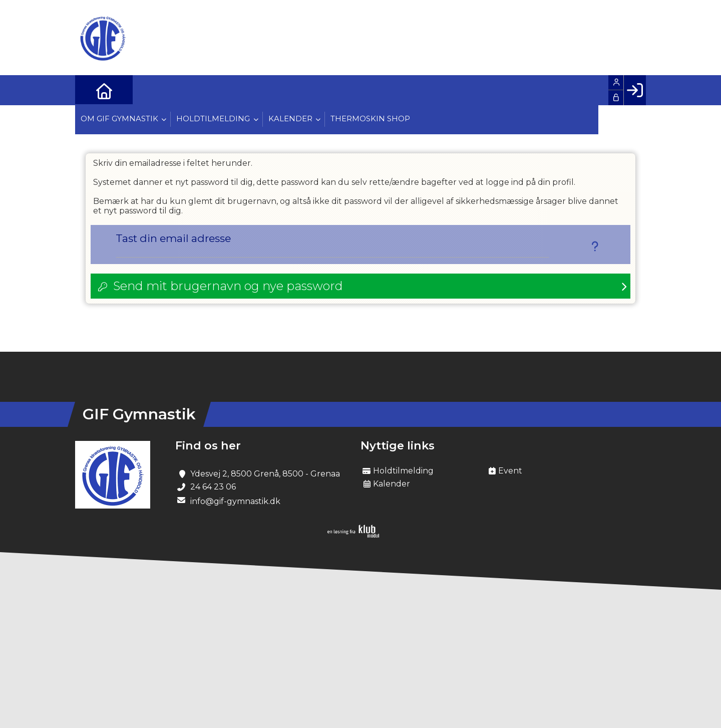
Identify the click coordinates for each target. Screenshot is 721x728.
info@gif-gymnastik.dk (235, 502)
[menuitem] (90, 90)
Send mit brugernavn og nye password (228, 286)
